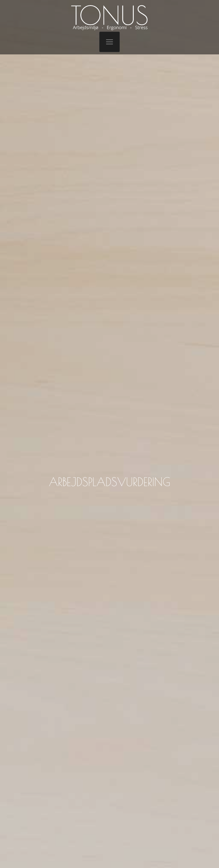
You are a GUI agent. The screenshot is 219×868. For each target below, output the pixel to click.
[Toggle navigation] (109, 42)
